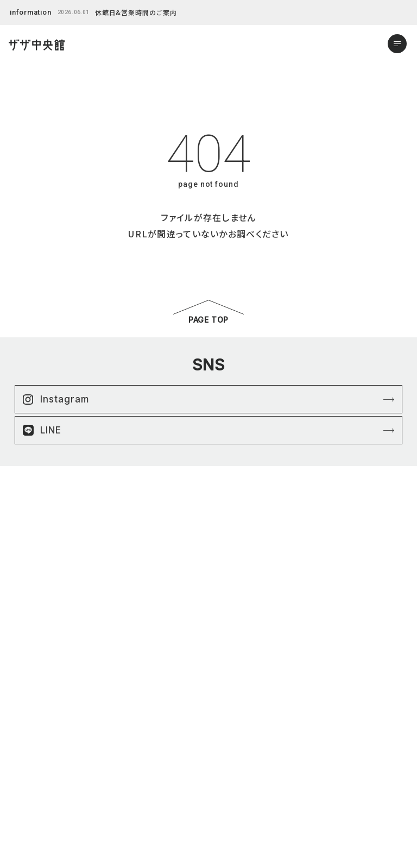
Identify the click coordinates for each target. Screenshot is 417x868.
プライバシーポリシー (246, 728)
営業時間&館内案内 (51, 803)
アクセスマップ (42, 791)
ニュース (33, 753)
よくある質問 (39, 778)
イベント (33, 766)
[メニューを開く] (397, 44)
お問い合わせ (41, 816)
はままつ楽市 (40, 741)
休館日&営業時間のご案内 (136, 12)
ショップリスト (41, 728)
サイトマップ (232, 741)
